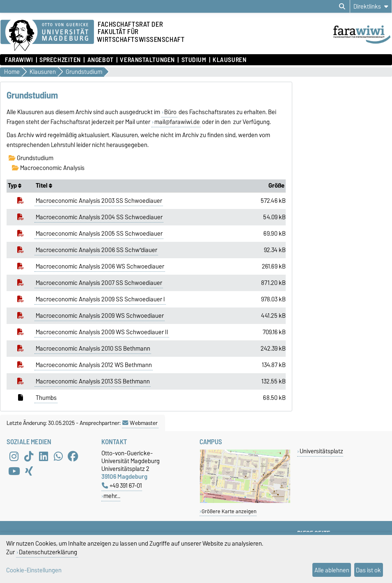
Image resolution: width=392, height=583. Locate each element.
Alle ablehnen (332, 570)
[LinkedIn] (44, 457)
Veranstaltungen (147, 60)
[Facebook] (73, 457)
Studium (194, 60)
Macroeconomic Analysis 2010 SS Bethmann (93, 349)
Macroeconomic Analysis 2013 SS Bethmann (93, 381)
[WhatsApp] (58, 457)
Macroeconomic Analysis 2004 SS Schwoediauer (99, 217)
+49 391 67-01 (122, 485)
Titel (44, 186)
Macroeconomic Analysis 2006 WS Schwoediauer (100, 266)
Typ (15, 186)
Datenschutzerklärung (48, 552)
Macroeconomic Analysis (48, 168)
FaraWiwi (19, 60)
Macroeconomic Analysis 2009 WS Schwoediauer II (102, 332)
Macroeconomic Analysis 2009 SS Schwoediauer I (100, 299)
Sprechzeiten (60, 60)
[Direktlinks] (371, 6)
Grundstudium (31, 158)
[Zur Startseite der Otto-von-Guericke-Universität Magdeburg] (47, 36)
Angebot (101, 60)
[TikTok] (29, 457)
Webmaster (140, 423)
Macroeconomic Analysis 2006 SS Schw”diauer (96, 250)
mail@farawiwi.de (177, 122)
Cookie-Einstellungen (34, 570)
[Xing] (29, 471)
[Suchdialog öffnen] (342, 7)
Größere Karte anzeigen (229, 511)
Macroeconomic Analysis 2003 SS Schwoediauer (99, 201)
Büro (170, 112)
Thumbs (46, 398)
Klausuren (229, 60)
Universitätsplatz (321, 451)
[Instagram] (14, 457)
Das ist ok (368, 570)
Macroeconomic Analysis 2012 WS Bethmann (94, 365)
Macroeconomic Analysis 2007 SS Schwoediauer (99, 283)
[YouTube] (14, 471)
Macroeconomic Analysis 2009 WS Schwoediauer (100, 316)
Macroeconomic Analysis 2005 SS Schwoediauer (99, 234)
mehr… (112, 496)
